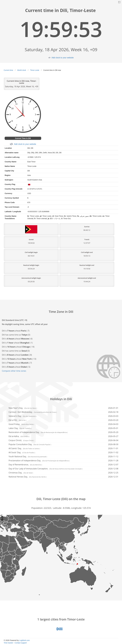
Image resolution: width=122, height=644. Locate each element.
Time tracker (8, 643)
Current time (8, 70)
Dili (59, 629)
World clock (22, 70)
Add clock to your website (63, 58)
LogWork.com (24, 640)
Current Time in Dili (23, 138)
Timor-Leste (35, 70)
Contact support (21, 643)
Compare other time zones (14, 371)
